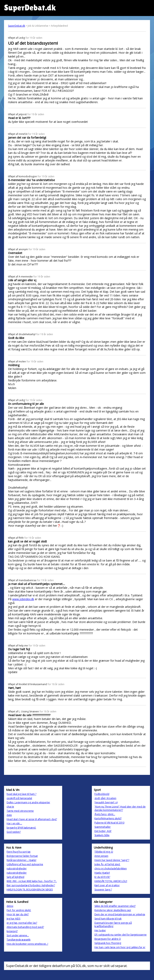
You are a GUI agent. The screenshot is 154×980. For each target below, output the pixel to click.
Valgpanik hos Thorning (108, 943)
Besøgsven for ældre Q (108, 939)
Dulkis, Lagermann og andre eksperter (28, 802)
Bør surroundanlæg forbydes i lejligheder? (31, 885)
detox (10, 906)
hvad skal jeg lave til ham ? (21, 794)
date (9, 815)
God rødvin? (14, 832)
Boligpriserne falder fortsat (22, 856)
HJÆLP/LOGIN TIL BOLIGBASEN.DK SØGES (30, 890)
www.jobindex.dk (23, 599)
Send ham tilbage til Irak (108, 919)
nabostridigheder (17, 869)
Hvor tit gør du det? (18, 914)
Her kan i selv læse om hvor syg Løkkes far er (120, 947)
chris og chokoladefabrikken (111, 869)
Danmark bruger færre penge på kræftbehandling (113, 925)
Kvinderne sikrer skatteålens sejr (113, 910)
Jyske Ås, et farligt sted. (107, 864)
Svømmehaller (103, 827)
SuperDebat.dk (17, 26)
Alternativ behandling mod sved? (25, 927)
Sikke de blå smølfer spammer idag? (115, 906)
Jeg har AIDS (13, 919)
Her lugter (100, 930)
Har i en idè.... (14, 823)
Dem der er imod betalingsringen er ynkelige (120, 914)
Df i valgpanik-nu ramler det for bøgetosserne (121, 935)
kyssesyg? (12, 931)
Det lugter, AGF (103, 831)
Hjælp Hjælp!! (102, 873)
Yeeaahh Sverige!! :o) (106, 802)
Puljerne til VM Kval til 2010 (109, 823)
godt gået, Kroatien (105, 798)
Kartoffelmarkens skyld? (108, 818)
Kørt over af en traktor (107, 885)
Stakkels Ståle (102, 835)
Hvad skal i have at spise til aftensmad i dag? (32, 819)
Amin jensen (101, 856)
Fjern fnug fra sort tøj (19, 852)
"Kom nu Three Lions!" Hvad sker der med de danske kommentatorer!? (120, 808)
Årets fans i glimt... (105, 814)
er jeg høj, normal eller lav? (22, 923)
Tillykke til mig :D (104, 852)
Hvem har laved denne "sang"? (112, 860)
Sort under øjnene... (18, 935)
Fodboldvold (102, 794)
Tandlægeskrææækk (19, 940)
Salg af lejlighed (15, 877)
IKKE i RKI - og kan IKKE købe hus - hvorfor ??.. (32, 881)
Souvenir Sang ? (103, 890)
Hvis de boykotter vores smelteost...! (27, 944)
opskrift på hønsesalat (19, 798)
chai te (10, 807)
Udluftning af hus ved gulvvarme (25, 864)
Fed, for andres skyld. (19, 910)
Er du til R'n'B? (102, 877)
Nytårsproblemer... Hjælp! (21, 860)
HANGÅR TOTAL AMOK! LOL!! (111, 881)
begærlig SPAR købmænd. (21, 828)
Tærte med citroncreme (20, 811)
